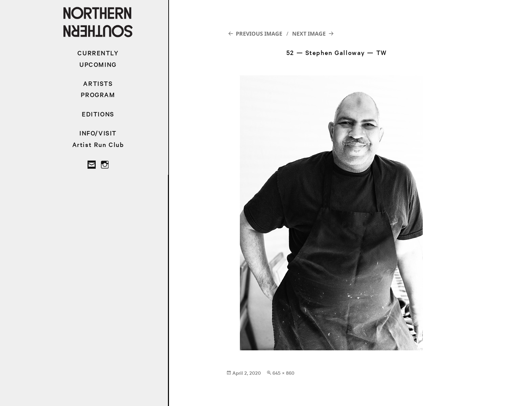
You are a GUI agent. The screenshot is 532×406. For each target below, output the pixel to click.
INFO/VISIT (98, 133)
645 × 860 (283, 373)
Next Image (309, 34)
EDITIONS (98, 114)
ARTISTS (98, 83)
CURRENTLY (98, 53)
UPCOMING (98, 64)
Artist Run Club (98, 144)
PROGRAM (98, 95)
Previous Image (259, 34)
